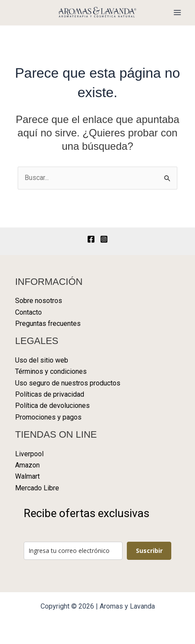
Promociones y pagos (48, 417)
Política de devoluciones (52, 406)
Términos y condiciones (51, 371)
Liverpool (29, 454)
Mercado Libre (37, 488)
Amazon (27, 465)
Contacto (28, 312)
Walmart (27, 476)
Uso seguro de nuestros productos (68, 383)
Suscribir (149, 551)
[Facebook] (91, 239)
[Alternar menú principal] (177, 13)
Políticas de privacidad (50, 394)
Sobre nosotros (39, 301)
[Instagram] (104, 239)
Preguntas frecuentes (48, 324)
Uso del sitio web (42, 360)
